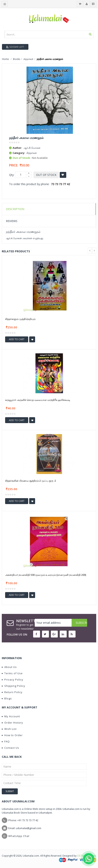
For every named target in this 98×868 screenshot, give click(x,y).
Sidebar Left (15, 47)
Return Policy (12, 692)
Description (15, 209)
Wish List (9, 729)
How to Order (12, 735)
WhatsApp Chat (19, 836)
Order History (12, 723)
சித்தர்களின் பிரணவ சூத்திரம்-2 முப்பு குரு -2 (31, 481)
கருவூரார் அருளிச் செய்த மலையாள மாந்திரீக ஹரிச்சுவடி (38, 400)
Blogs (7, 698)
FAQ (6, 741)
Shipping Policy (14, 686)
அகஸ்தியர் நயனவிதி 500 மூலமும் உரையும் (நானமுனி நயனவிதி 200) (46, 575)
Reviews (12, 221)
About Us (9, 667)
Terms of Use (12, 673)
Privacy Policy (13, 680)
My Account (11, 716)
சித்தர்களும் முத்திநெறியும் (20, 319)
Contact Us (10, 748)
